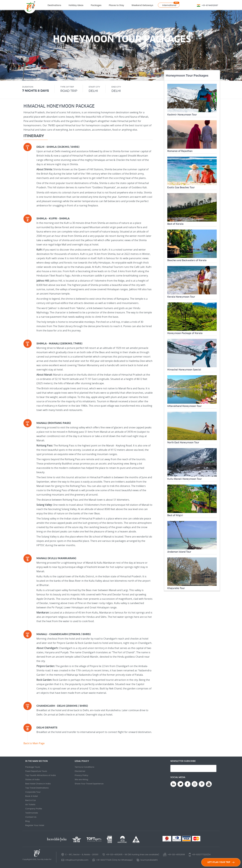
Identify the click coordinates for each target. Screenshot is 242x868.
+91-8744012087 (210, 5)
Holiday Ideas (76, 5)
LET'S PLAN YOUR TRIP (221, 862)
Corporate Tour (33, 792)
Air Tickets (30, 804)
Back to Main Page (34, 743)
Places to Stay (116, 5)
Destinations (54, 5)
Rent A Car (31, 800)
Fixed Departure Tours (36, 771)
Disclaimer (80, 771)
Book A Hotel (31, 796)
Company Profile (34, 809)
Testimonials (32, 813)
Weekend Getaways (142, 5)
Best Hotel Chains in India (38, 784)
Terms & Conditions (84, 767)
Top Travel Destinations (37, 788)
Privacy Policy (81, 775)
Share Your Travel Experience (89, 784)
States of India (32, 779)
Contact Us (31, 817)
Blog (27, 821)
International (169, 5)
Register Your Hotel (35, 825)
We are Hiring (81, 779)
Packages (96, 5)
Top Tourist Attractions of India (41, 775)
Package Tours (33, 767)
